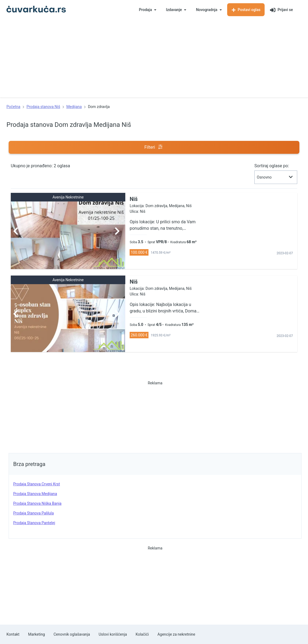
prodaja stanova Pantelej (34, 523)
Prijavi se (281, 10)
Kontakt (13, 634)
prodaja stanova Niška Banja (37, 503)
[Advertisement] (154, 60)
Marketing (37, 634)
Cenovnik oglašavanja (72, 634)
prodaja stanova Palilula (34, 513)
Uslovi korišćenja (113, 634)
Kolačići (142, 634)
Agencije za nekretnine (176, 634)
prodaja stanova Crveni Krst (37, 484)
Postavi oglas (246, 10)
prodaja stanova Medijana (35, 494)
